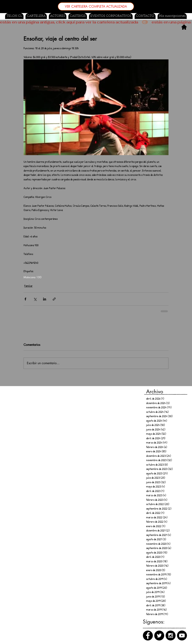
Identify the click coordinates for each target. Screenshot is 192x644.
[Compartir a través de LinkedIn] (45, 299)
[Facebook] (148, 636)
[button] (78, 16)
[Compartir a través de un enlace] (54, 299)
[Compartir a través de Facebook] (25, 299)
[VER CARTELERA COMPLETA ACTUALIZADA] (96, 6)
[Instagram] (171, 636)
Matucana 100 (33, 277)
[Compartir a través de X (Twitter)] (35, 299)
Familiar (28, 286)
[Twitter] (159, 636)
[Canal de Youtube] (182, 636)
